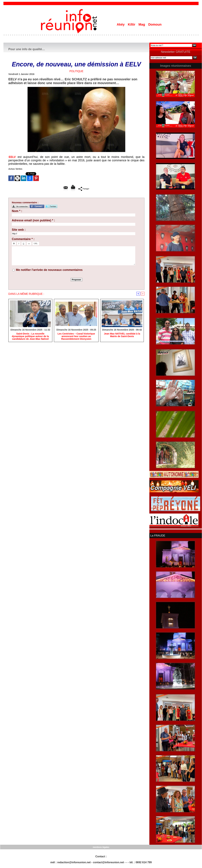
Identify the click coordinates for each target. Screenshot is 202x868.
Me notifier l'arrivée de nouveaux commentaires (49, 270)
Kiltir (132, 24)
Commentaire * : (23, 239)
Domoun (155, 24)
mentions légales (101, 847)
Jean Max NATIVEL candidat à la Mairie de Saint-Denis (122, 335)
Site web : (19, 230)
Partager (84, 189)
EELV (12, 157)
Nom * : (17, 211)
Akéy (121, 24)
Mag (142, 24)
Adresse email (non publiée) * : (33, 220)
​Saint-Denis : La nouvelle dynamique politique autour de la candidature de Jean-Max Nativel (30, 337)
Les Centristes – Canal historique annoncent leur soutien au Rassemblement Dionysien (76, 337)
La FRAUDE (158, 535)
